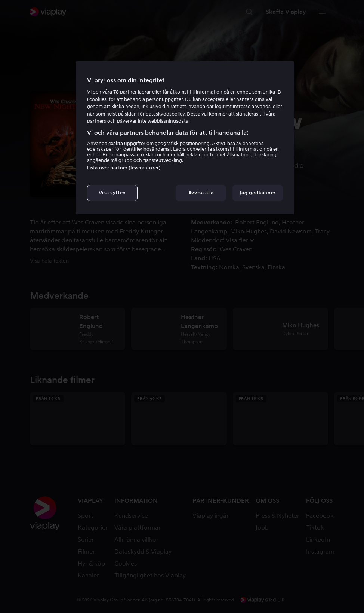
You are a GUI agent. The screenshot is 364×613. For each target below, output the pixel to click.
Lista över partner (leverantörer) (124, 168)
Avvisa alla (201, 193)
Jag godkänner (257, 193)
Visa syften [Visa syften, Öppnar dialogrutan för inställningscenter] (112, 193)
